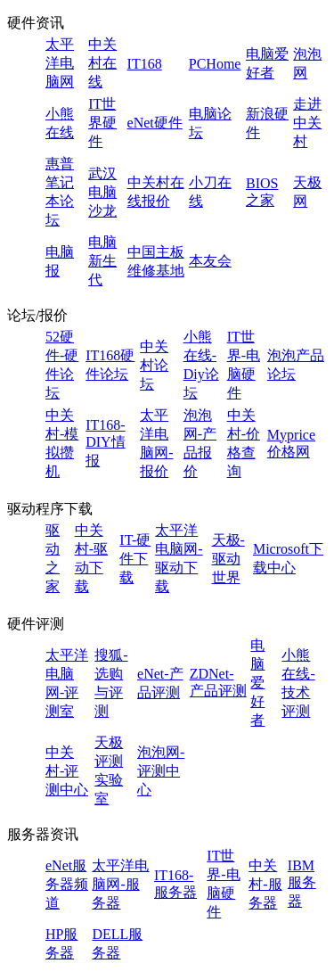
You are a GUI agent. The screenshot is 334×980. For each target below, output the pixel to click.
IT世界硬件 (102, 123)
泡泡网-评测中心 (161, 771)
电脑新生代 (102, 261)
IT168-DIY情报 (105, 443)
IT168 (145, 64)
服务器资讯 (43, 834)
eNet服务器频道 (67, 884)
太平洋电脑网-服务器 (120, 884)
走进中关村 (307, 123)
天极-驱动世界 (228, 559)
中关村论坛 (154, 365)
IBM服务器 (302, 883)
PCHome (215, 64)
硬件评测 (36, 624)
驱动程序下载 (50, 509)
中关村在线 (102, 63)
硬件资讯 (36, 23)
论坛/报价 (37, 315)
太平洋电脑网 (60, 63)
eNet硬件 (155, 123)
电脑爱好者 (257, 683)
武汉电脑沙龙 (102, 192)
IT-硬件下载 (135, 559)
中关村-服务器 (265, 884)
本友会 (210, 261)
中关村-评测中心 (67, 771)
